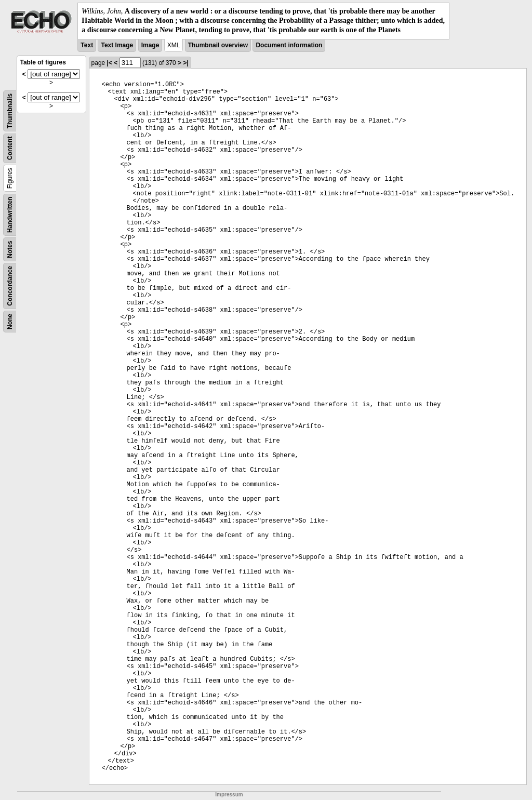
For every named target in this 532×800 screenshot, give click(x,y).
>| (185, 63)
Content (10, 148)
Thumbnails (10, 110)
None (10, 322)
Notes (10, 249)
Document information (289, 45)
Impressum (229, 795)
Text (87, 45)
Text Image (117, 45)
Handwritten (10, 214)
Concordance (10, 286)
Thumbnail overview (218, 45)
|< (110, 63)
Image (150, 45)
